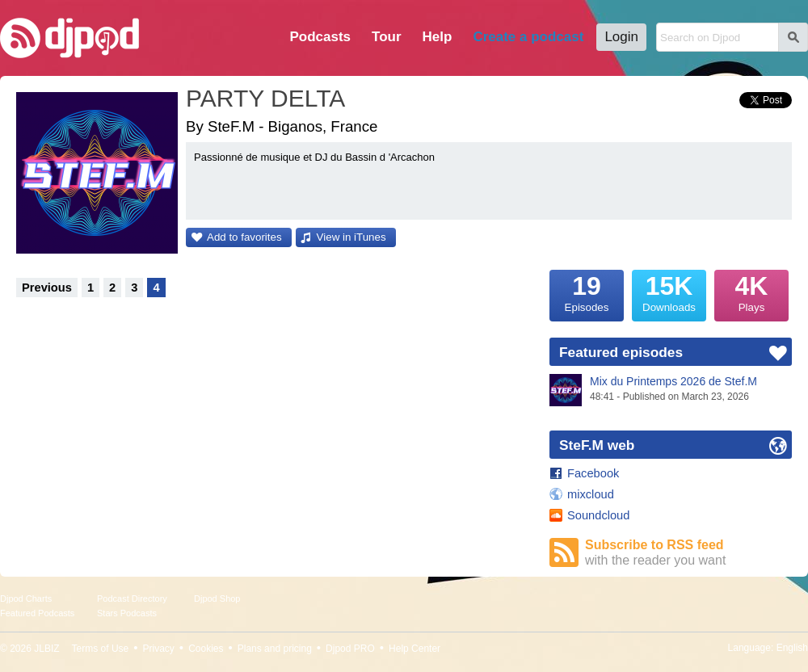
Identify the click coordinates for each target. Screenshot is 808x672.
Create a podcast (528, 37)
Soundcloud (598, 515)
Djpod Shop (217, 598)
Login (621, 37)
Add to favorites (244, 237)
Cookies (206, 649)
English (792, 648)
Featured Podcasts (37, 613)
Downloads (669, 292)
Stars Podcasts (127, 613)
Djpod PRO (350, 649)
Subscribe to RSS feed (688, 553)
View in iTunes (351, 237)
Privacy (159, 649)
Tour (387, 37)
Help (438, 37)
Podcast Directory (132, 598)
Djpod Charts (26, 598)
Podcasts (320, 37)
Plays (751, 292)
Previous (47, 288)
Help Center (415, 649)
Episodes (587, 292)
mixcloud (591, 494)
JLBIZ (46, 649)
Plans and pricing (275, 649)
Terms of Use (101, 649)
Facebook (593, 473)
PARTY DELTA (265, 98)
